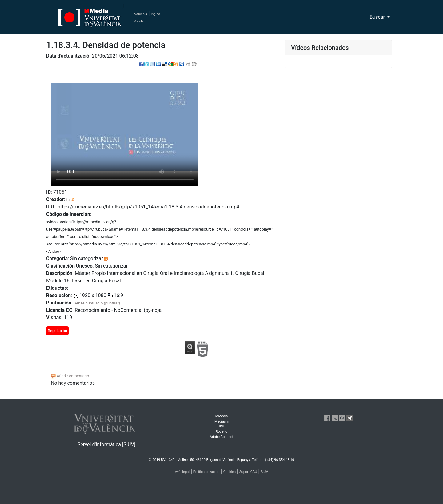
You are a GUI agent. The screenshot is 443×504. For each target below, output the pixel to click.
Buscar (378, 17)
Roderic (221, 432)
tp (68, 200)
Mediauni (221, 421)
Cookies (229, 472)
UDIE (221, 426)
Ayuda (139, 21)
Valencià (141, 14)
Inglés (155, 14)
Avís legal (182, 472)
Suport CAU (248, 472)
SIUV (264, 472)
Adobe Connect (221, 437)
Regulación (57, 331)
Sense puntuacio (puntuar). (98, 303)
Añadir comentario (70, 376)
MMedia (222, 416)
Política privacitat (206, 472)
